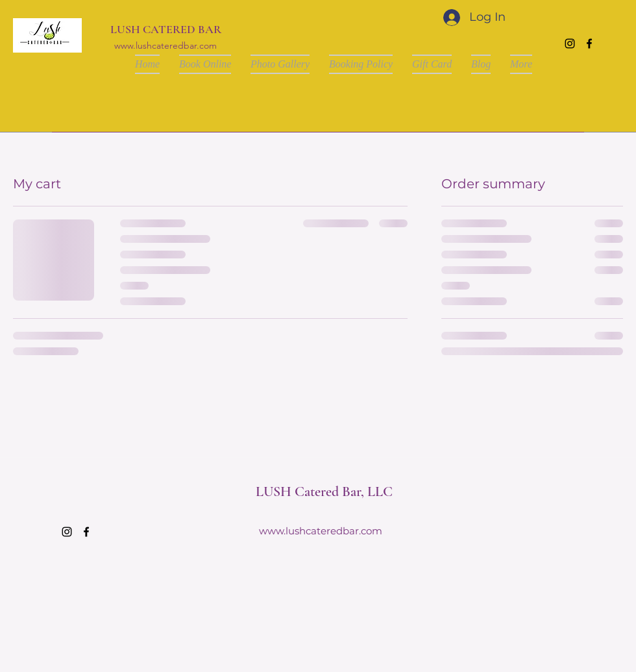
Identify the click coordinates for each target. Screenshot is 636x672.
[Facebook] (589, 44)
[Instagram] (570, 44)
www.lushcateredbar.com (165, 45)
